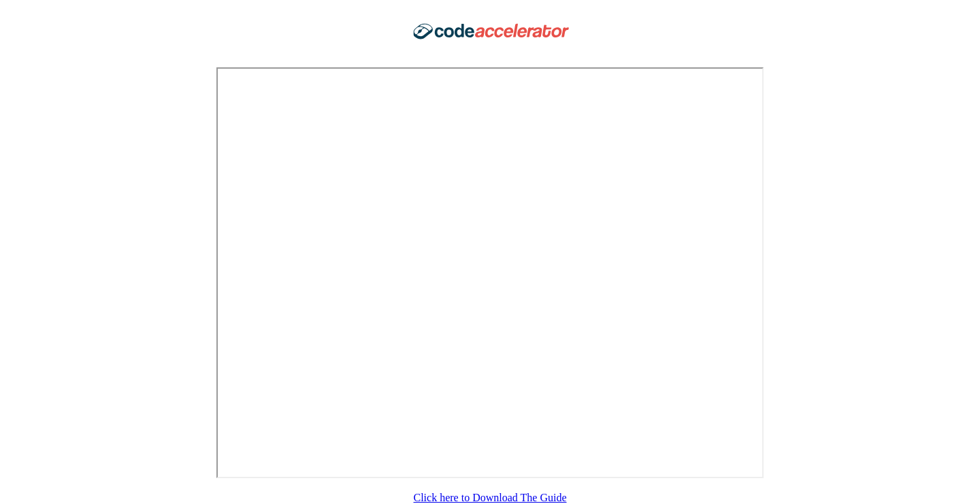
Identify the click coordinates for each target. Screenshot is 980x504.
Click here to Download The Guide (490, 498)
